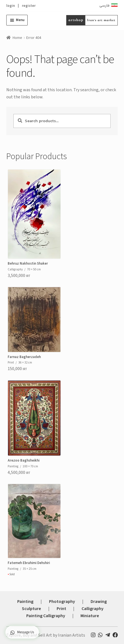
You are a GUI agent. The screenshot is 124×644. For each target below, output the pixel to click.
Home (17, 38)
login (11, 6)
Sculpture (31, 609)
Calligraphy (93, 609)
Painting (25, 602)
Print (61, 609)
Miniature (90, 616)
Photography (62, 602)
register (29, 6)
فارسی (104, 6)
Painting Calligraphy (46, 616)
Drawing (99, 602)
